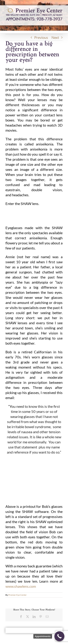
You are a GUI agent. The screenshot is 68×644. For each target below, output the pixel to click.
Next (55, 37)
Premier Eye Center (17, 595)
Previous (41, 37)
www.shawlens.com (21, 586)
